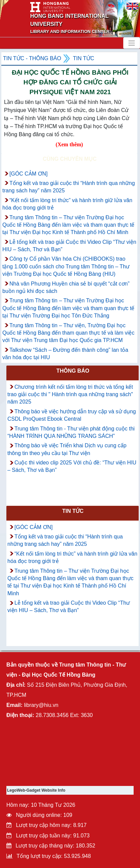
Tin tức (83, 58)
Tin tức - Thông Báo (32, 58)
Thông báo (73, 371)
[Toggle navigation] (132, 43)
